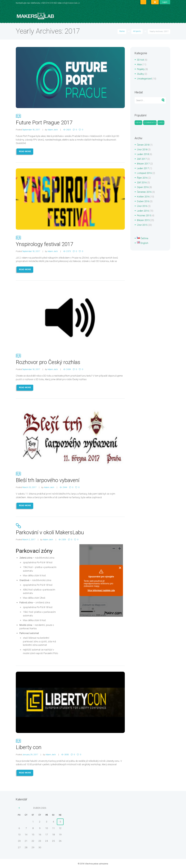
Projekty (141, 69)
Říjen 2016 (142, 178)
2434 (68, 369)
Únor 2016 (142, 206)
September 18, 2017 (31, 130)
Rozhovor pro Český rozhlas (70, 359)
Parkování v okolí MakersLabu (70, 529)
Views (139, 123)
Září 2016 (142, 183)
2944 (65, 487)
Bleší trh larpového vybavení (70, 477)
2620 (68, 130)
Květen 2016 (143, 197)
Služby (140, 74)
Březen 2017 (143, 164)
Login (165, 2)
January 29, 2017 (30, 754)
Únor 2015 (142, 225)
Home (122, 31)
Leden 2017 (143, 169)
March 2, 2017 (29, 539)
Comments (150, 123)
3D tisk (140, 60)
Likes (161, 123)
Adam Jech (53, 130)
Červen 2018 (143, 145)
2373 (68, 251)
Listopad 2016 (144, 173)
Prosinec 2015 (144, 216)
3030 (66, 754)
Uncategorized (144, 79)
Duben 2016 (143, 202)
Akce (139, 64)
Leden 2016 (143, 211)
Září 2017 (142, 159)
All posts (137, 31)
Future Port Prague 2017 (70, 119)
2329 (64, 539)
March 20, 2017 (29, 487)
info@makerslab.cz (71, 3)
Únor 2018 (142, 150)
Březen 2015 (143, 221)
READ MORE (25, 151)
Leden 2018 (143, 155)
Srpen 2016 (143, 188)
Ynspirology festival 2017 (70, 241)
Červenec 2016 (144, 192)
